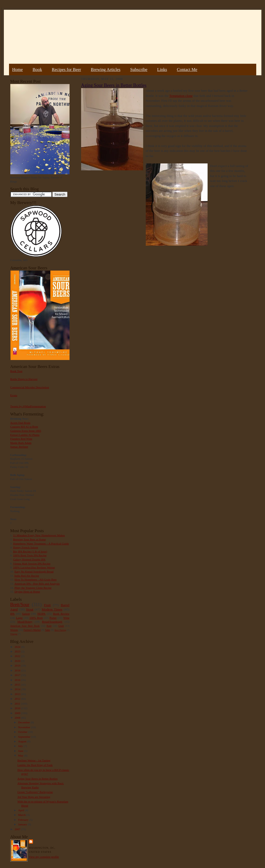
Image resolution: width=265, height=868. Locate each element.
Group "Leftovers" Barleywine (35, 792)
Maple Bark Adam (21, 443)
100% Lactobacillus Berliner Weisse (34, 567)
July (21, 746)
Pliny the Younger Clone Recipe (33, 588)
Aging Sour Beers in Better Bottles (37, 779)
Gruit (61, 626)
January (23, 824)
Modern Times (52, 609)
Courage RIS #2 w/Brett (24, 427)
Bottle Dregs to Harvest (24, 379)
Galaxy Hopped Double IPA (29, 559)
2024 (18, 647)
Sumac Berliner (19, 447)
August (23, 741)
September (25, 737)
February (24, 820)
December (24, 722)
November (24, 727)
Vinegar (14, 634)
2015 (18, 685)
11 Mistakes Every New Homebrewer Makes (39, 535)
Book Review (61, 614)
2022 (18, 656)
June (21, 751)
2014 (18, 689)
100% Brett (36, 618)
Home (17, 70)
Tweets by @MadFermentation (28, 406)
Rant (49, 626)
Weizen (14, 630)
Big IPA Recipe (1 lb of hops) (30, 551)
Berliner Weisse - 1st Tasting (34, 760)
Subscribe (139, 70)
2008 (18, 718)
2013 (18, 694)
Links (162, 70)
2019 (18, 666)
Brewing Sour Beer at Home (29, 539)
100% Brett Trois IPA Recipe (30, 555)
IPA (12, 614)
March (22, 815)
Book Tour (16, 371)
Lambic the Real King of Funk (35, 765)
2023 (18, 651)
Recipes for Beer (66, 70)
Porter (53, 618)
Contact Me (187, 70)
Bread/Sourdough (52, 622)
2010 (18, 708)
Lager (19, 618)
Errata (14, 395)
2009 (18, 713)
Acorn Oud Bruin (20, 423)
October (23, 732)
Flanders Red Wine (21, 439)
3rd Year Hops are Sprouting (34, 797)
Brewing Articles (106, 70)
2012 (18, 699)
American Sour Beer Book (25, 626)
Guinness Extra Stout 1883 (26, 431)
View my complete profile (44, 857)
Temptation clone (181, 96)
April (21, 810)
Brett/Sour (20, 605)
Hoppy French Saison (26, 547)
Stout (30, 609)
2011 (18, 704)
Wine (66, 618)
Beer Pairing (60, 630)
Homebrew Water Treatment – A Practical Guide (41, 543)
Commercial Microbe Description (30, 387)
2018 (18, 670)
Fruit (47, 605)
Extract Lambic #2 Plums (25, 435)
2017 (18, 675)
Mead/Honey (25, 622)
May (21, 755)
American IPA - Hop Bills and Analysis (37, 584)
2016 (18, 680)
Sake (48, 630)
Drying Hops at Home (27, 592)
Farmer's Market (32, 630)
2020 (18, 661)
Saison (26, 614)
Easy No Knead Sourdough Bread (34, 571)
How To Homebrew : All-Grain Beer (36, 579)
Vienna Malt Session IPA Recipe (32, 564)
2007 (18, 829)
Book (37, 70)
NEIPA (41, 614)
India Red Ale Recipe (27, 576)
